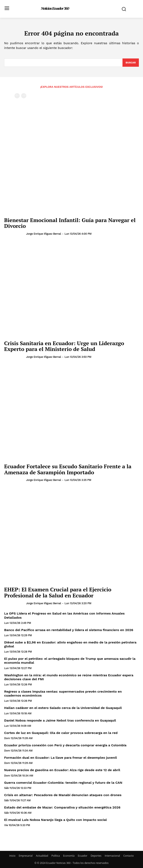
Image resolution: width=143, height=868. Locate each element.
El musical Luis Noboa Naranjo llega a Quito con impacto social (55, 820)
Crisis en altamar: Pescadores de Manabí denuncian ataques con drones (63, 795)
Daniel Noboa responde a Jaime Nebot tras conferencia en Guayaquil (60, 720)
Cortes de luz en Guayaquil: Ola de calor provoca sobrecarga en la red (61, 733)
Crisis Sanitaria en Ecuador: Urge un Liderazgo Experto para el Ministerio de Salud (64, 346)
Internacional (112, 856)
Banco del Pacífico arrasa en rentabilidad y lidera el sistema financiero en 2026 (69, 630)
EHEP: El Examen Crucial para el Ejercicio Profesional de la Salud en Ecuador (58, 592)
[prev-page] (17, 96)
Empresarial (26, 856)
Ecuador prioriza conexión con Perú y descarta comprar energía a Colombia (65, 745)
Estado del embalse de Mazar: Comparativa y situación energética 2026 (62, 807)
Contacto (128, 856)
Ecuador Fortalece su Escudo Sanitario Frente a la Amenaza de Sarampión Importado (68, 469)
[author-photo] (15, 234)
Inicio (12, 856)
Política (56, 856)
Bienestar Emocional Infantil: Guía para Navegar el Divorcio (70, 223)
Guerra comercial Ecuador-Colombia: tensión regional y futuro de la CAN (63, 783)
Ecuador (83, 856)
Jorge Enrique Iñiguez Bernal (44, 234)
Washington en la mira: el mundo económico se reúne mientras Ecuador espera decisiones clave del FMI (69, 677)
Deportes (96, 856)
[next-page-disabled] (24, 96)
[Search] (131, 63)
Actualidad (42, 856)
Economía (69, 856)
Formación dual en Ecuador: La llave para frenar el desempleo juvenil (61, 758)
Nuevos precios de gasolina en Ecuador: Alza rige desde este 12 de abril (62, 770)
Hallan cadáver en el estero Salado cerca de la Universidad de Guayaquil (63, 708)
